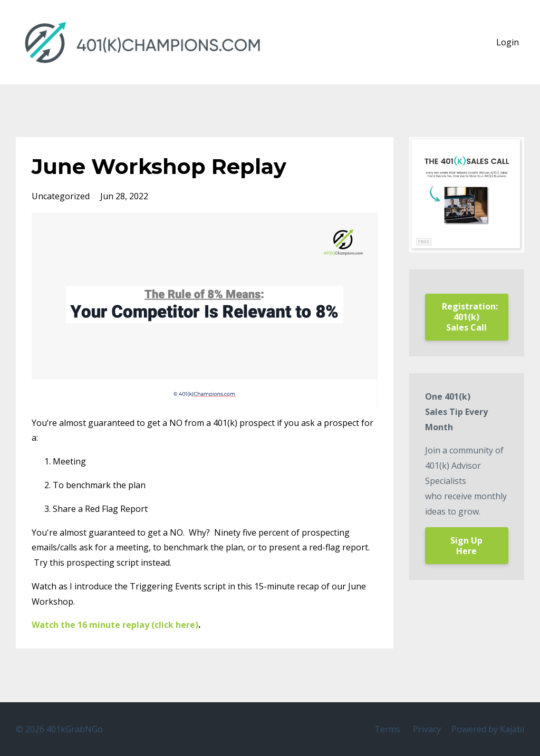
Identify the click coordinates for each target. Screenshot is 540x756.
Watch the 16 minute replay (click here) (115, 625)
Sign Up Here (466, 546)
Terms (387, 729)
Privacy (427, 729)
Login (508, 42)
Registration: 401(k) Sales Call (470, 317)
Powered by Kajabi (488, 729)
